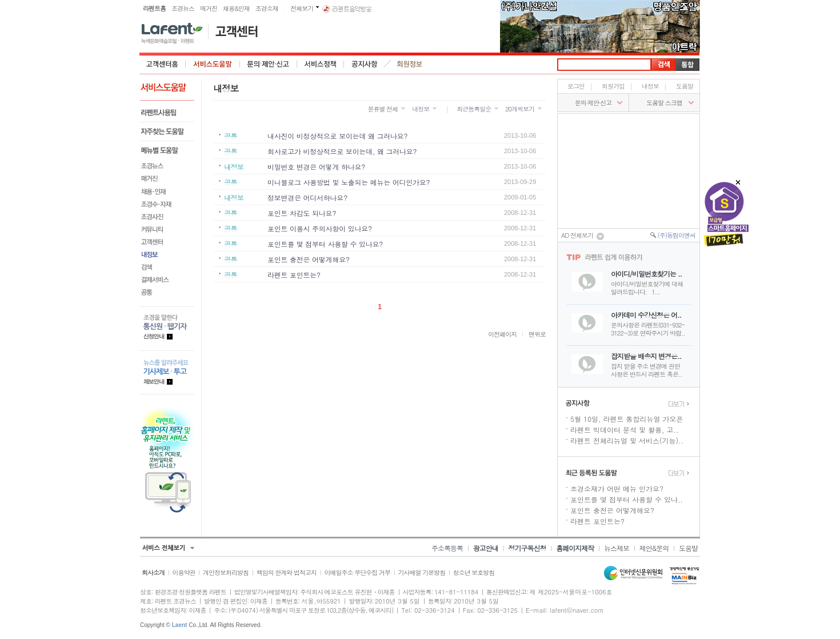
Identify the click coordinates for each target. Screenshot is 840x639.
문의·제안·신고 (269, 64)
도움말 (685, 86)
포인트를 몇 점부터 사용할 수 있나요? (325, 244)
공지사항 (364, 64)
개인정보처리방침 (226, 572)
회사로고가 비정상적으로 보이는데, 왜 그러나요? (342, 151)
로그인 (576, 86)
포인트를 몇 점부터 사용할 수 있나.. (627, 499)
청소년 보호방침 (474, 572)
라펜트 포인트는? (294, 275)
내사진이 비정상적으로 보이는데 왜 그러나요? (337, 136)
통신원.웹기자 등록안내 (167, 328)
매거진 (209, 8)
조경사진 (167, 217)
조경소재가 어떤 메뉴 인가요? (617, 488)
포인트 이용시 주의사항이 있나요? (320, 228)
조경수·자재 (167, 204)
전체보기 (302, 8)
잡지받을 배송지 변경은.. (646, 356)
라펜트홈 (154, 8)
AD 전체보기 (583, 236)
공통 (167, 292)
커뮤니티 (167, 229)
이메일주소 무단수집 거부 (357, 572)
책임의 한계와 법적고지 (287, 572)
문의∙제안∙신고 (593, 103)
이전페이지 (502, 334)
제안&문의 (654, 548)
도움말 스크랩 (664, 103)
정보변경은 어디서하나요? (307, 197)
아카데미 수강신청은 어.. (646, 315)
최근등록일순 (474, 109)
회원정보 (411, 64)
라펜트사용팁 (167, 113)
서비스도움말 (213, 64)
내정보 (167, 254)
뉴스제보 (617, 548)
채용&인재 (236, 8)
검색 (167, 267)
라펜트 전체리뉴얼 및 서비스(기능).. (627, 440)
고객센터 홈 (163, 64)
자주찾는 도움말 (167, 132)
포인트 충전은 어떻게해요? (309, 259)
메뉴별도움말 (167, 151)
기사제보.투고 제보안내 (167, 372)
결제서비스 (167, 279)
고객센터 (167, 242)
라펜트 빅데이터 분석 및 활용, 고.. (625, 430)
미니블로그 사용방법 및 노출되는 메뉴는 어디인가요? (349, 182)
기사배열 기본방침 (421, 572)
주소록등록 (447, 548)
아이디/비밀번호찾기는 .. (646, 273)
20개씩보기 (520, 109)
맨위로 (537, 334)
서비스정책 (321, 64)
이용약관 (184, 572)
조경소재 (267, 8)
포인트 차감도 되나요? (302, 213)
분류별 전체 (383, 109)
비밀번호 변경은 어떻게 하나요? (316, 167)
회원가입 (613, 86)
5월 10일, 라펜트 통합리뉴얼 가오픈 (627, 419)
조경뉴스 (183, 8)
